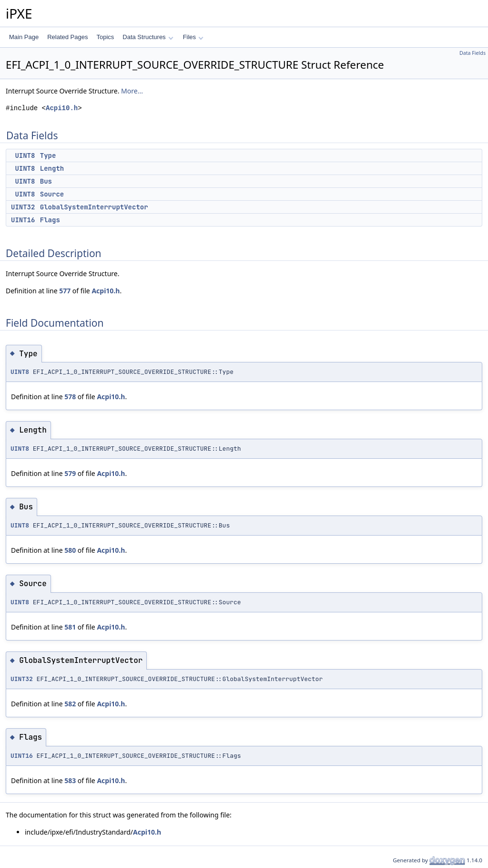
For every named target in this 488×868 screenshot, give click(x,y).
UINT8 (25, 155)
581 (70, 627)
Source (52, 194)
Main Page (24, 37)
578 (70, 397)
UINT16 (23, 220)
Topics (105, 37)
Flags (50, 220)
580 (70, 550)
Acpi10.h (62, 108)
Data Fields (473, 53)
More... (132, 91)
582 (70, 704)
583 (70, 780)
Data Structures (148, 37)
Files (193, 37)
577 (65, 291)
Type (48, 155)
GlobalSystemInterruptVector (94, 207)
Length (52, 168)
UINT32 (23, 207)
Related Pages (67, 37)
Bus (46, 181)
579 (70, 473)
